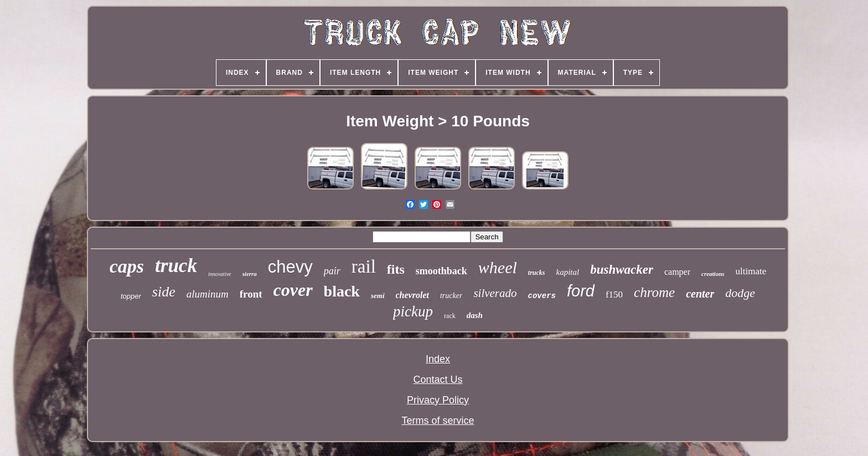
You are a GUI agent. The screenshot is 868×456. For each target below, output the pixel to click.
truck (176, 266)
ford (581, 291)
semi (378, 296)
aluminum (208, 294)
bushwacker (622, 270)
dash (475, 315)
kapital (568, 272)
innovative (220, 274)
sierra (250, 274)
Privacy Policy (438, 400)
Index (438, 359)
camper (677, 272)
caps (127, 266)
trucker (451, 296)
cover (293, 290)
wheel (498, 267)
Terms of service (438, 421)
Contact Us (438, 380)
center (700, 294)
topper (131, 296)
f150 (614, 294)
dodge (740, 293)
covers (542, 296)
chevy (290, 267)
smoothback (441, 271)
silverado (495, 293)
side (164, 292)
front (251, 294)
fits (396, 269)
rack (450, 316)
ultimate (751, 271)
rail (364, 267)
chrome (654, 292)
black (342, 291)
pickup (413, 311)
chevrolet (412, 295)
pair (332, 271)
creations (713, 274)
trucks (537, 273)
